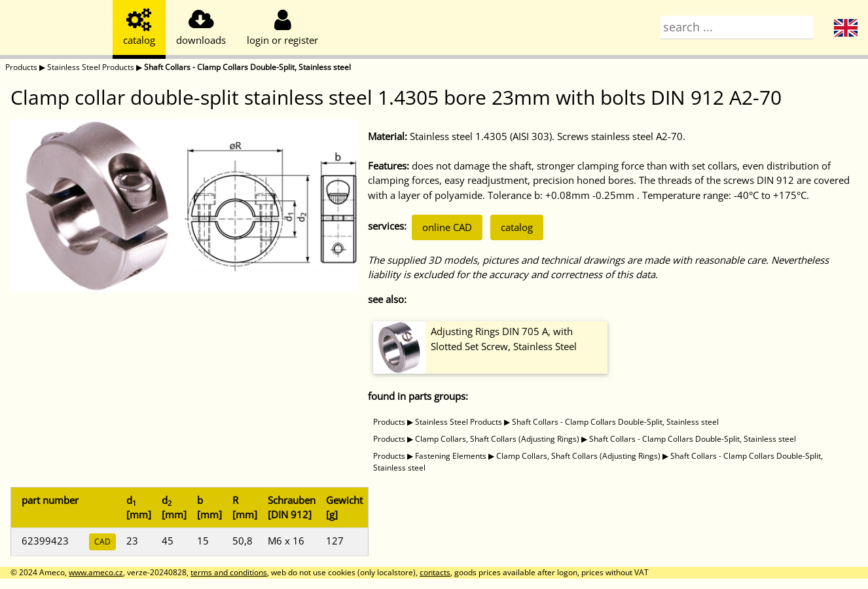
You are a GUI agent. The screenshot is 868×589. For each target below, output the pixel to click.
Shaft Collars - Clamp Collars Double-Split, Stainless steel (247, 67)
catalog (517, 227)
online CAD (447, 227)
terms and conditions (229, 572)
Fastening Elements (451, 456)
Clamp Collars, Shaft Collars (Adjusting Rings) (497, 439)
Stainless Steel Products (91, 67)
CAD (102, 542)
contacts (435, 572)
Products (21, 67)
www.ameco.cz (96, 572)
